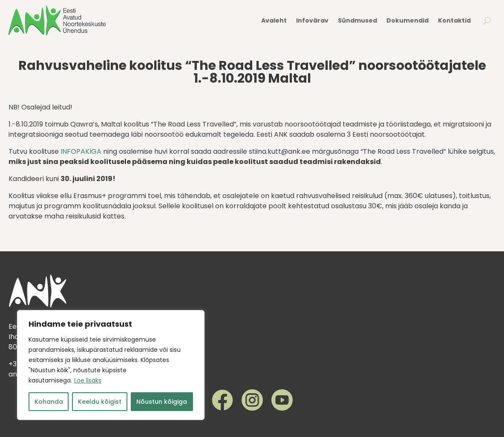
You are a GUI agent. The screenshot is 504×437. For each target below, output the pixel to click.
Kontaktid (454, 20)
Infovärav (312, 20)
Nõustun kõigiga (162, 402)
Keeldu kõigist (100, 402)
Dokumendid (408, 20)
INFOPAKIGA (81, 151)
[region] (111, 365)
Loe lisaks (88, 380)
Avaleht (274, 20)
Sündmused (357, 20)
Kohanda (49, 402)
